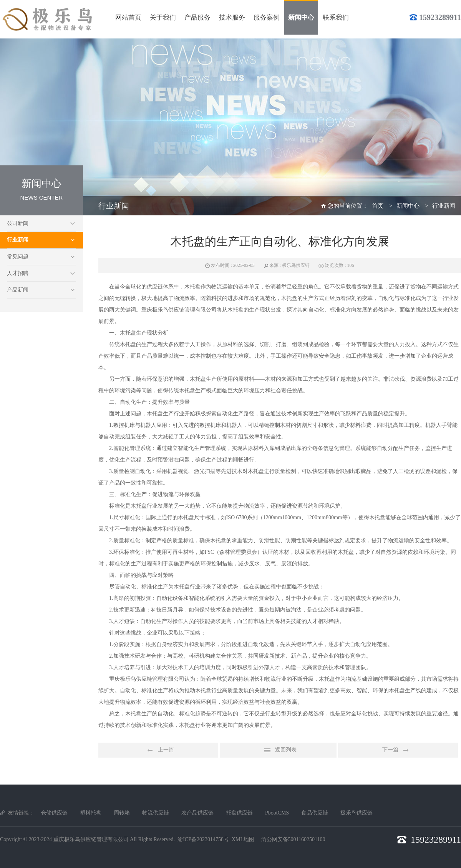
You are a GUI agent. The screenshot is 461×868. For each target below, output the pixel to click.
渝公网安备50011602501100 (293, 839)
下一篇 (398, 750)
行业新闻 (18, 240)
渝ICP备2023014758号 (203, 839)
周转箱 (122, 813)
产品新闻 (18, 290)
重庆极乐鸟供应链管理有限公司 (91, 839)
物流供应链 (156, 813)
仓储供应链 (54, 813)
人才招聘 (18, 273)
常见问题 (18, 257)
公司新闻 (18, 223)
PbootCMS (277, 813)
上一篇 (158, 750)
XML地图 (243, 839)
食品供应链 (315, 813)
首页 (378, 206)
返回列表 (278, 750)
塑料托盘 (91, 813)
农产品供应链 (197, 813)
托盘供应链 (239, 813)
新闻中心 (408, 206)
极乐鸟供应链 (357, 813)
